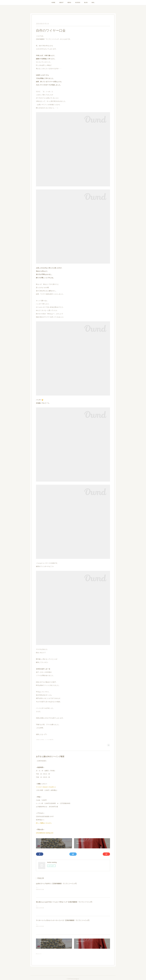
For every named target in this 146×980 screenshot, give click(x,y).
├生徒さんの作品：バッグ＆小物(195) (45, 740)
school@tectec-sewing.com (45, 833)
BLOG (86, 3)
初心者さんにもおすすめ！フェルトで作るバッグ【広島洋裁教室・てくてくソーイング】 (64, 902)
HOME (53, 3)
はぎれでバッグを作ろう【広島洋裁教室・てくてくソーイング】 (57, 884)
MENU (69, 3)
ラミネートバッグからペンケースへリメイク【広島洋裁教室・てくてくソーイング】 (63, 920)
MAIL (93, 3)
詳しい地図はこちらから (44, 823)
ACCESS (78, 3)
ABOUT (61, 3)
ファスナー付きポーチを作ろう (46, 787)
